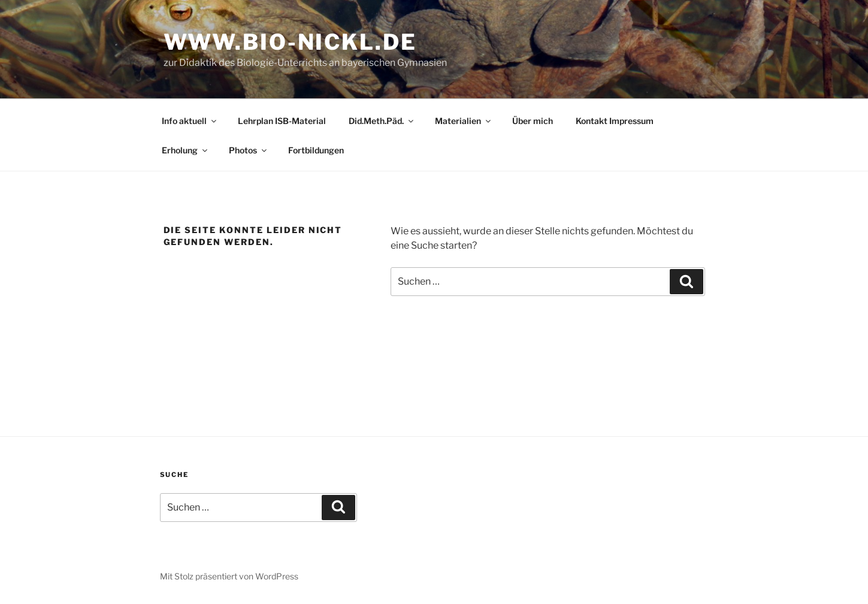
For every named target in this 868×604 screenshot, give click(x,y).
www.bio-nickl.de (290, 42)
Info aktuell (190, 121)
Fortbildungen (316, 150)
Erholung (185, 150)
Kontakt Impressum (615, 121)
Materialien (464, 121)
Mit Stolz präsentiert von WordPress (229, 576)
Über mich (533, 121)
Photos (249, 150)
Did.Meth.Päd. (382, 121)
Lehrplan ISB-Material (282, 121)
